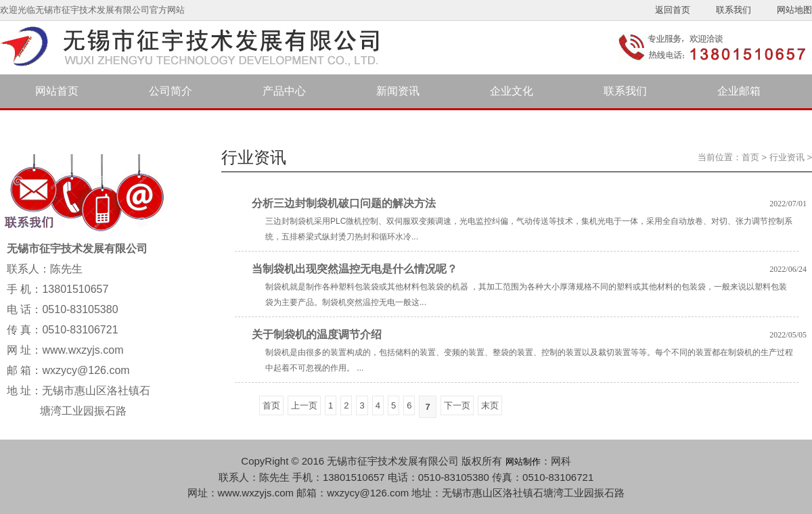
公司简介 (171, 91)
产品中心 (284, 91)
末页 (490, 405)
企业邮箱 (739, 91)
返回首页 (673, 10)
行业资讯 (787, 157)
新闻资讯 (398, 91)
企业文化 (512, 91)
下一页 (457, 405)
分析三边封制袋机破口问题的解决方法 (344, 203)
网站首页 (57, 91)
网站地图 (794, 10)
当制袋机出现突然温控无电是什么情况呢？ (355, 269)
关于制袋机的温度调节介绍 (317, 334)
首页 (750, 157)
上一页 (304, 405)
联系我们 (734, 10)
